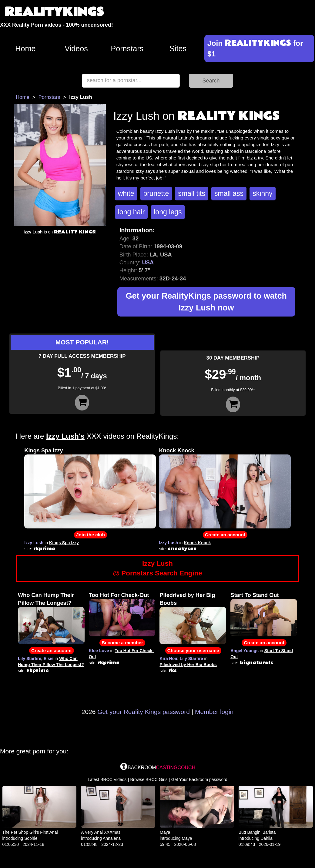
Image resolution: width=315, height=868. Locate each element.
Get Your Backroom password (199, 779)
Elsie (49, 659)
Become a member (122, 643)
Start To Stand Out (255, 595)
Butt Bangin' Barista (257, 832)
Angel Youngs (245, 651)
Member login (214, 712)
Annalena (112, 838)
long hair (131, 212)
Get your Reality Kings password (144, 712)
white (126, 193)
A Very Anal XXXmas (101, 832)
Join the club (90, 535)
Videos (76, 49)
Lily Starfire (30, 659)
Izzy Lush (34, 543)
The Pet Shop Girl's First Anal (30, 832)
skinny (262, 193)
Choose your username (193, 650)
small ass (229, 193)
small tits (192, 193)
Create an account (225, 535)
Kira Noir (168, 659)
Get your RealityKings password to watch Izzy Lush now (206, 302)
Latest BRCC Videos (107, 779)
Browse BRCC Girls (149, 779)
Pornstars (127, 49)
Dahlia (266, 838)
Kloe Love (99, 651)
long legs (168, 212)
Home (25, 49)
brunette (156, 193)
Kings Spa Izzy (44, 451)
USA (148, 262)
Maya (165, 832)
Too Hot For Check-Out (119, 595)
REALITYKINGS (54, 12)
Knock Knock (176, 451)
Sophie (31, 838)
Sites (178, 49)
